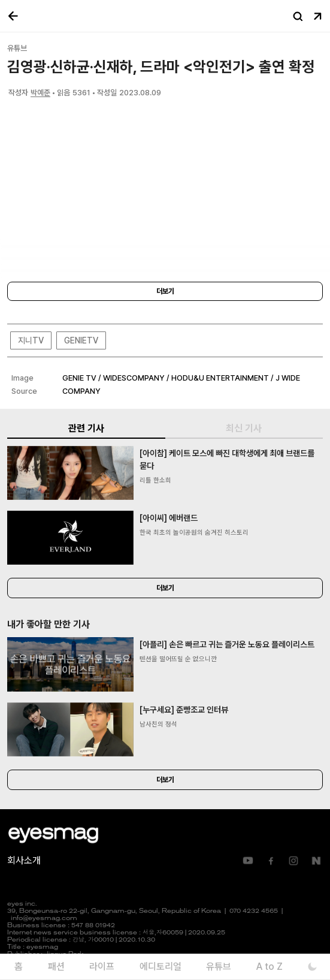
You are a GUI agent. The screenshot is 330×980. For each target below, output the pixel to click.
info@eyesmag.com (44, 919)
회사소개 (24, 860)
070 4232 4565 (254, 911)
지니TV (31, 340)
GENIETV (81, 340)
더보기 (165, 291)
